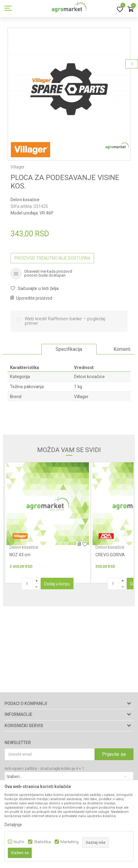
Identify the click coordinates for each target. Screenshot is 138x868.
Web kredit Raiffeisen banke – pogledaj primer (65, 321)
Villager (81, 397)
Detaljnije (13, 825)
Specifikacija (69, 349)
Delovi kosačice (25, 200)
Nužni (19, 842)
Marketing (69, 842)
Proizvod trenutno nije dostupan (52, 258)
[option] (69, 89)
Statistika (42, 842)
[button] (35, 288)
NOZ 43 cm (20, 555)
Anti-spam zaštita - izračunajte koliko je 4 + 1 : (45, 768)
